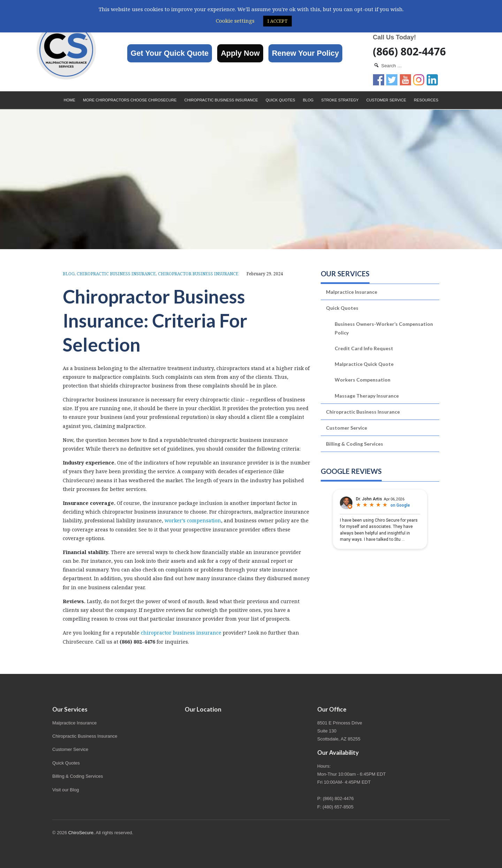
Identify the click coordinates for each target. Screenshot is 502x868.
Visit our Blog (66, 790)
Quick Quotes (280, 100)
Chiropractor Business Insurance (198, 274)
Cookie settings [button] (235, 21)
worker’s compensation (193, 520)
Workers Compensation (363, 380)
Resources (426, 100)
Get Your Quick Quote (170, 53)
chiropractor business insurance (181, 633)
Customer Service (386, 100)
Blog (308, 100)
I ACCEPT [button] (277, 21)
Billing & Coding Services (355, 444)
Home (70, 100)
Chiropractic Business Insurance (221, 100)
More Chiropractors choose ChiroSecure (130, 100)
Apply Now (240, 53)
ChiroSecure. (82, 833)
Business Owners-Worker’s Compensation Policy (384, 328)
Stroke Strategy (340, 100)
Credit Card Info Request (364, 348)
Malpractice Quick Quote (364, 364)
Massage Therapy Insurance (367, 396)
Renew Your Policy (305, 53)
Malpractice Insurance (352, 292)
